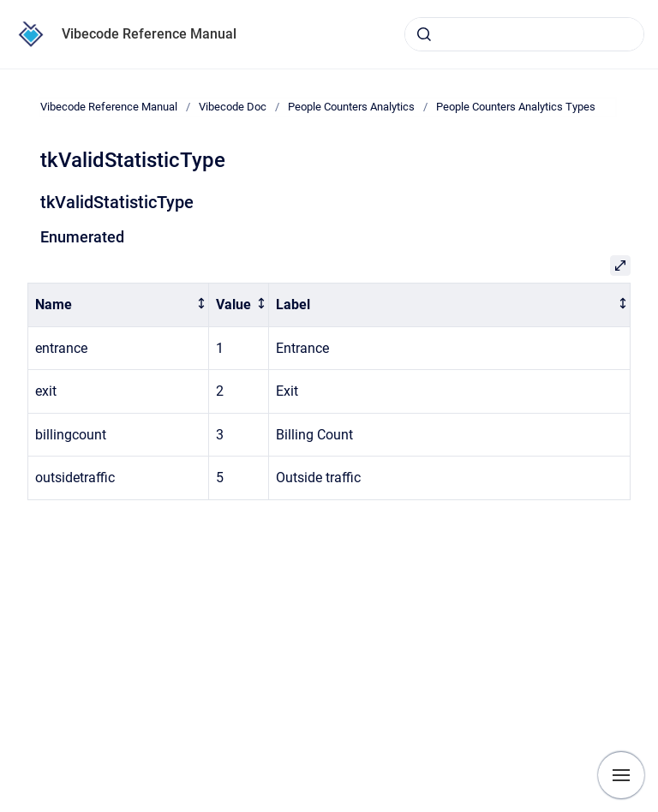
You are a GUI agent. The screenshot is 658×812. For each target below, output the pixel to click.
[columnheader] (119, 305)
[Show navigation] (621, 775)
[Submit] (424, 34)
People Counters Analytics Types (516, 107)
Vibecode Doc (233, 107)
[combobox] (524, 34)
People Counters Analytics (351, 107)
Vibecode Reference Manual (149, 34)
